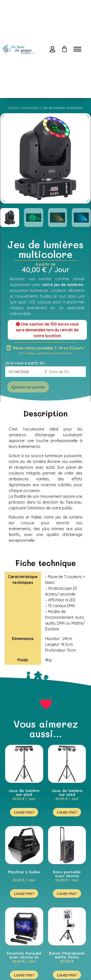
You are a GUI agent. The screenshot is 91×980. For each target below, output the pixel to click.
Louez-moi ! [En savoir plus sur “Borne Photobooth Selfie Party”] (67, 975)
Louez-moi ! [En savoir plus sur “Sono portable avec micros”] (67, 893)
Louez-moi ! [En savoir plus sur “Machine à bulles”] (24, 893)
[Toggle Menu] (77, 49)
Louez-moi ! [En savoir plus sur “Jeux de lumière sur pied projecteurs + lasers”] (67, 812)
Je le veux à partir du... (26, 363)
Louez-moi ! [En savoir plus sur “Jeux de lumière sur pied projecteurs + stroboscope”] (24, 812)
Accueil (13, 108)
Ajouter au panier (28, 387)
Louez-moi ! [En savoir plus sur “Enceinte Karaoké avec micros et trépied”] (24, 975)
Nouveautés (30, 108)
